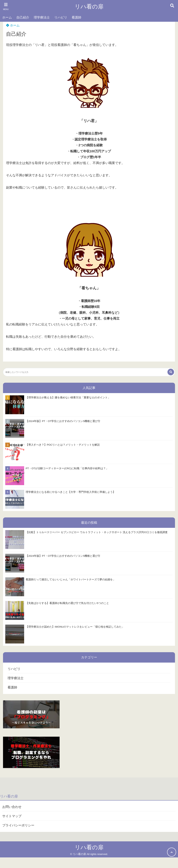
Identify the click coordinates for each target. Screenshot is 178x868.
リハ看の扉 (89, 7)
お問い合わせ (12, 807)
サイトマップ (12, 816)
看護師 (76, 17)
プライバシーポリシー (18, 825)
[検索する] (171, 372)
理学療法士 (42, 17)
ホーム (7, 17)
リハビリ (61, 17)
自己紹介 (23, 17)
